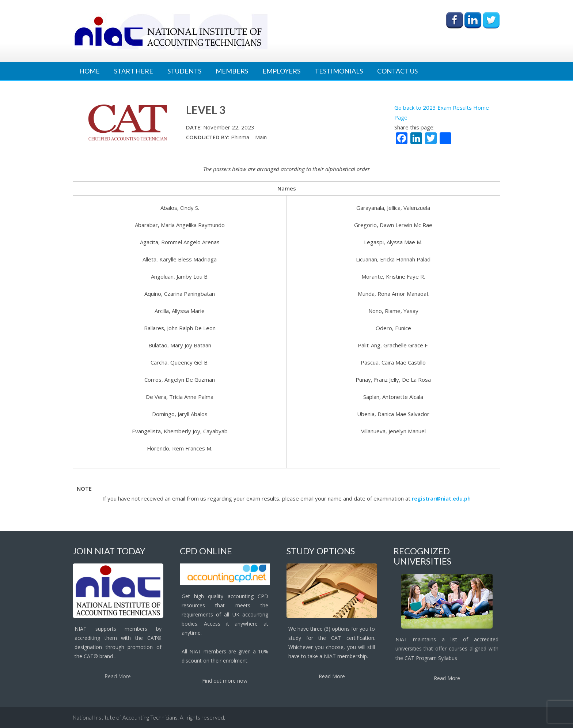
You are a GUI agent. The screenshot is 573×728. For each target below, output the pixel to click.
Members (232, 71)
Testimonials (339, 71)
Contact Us (397, 71)
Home (90, 71)
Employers (281, 71)
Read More (118, 676)
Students (184, 71)
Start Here (134, 71)
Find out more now (225, 681)
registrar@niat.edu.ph (441, 498)
